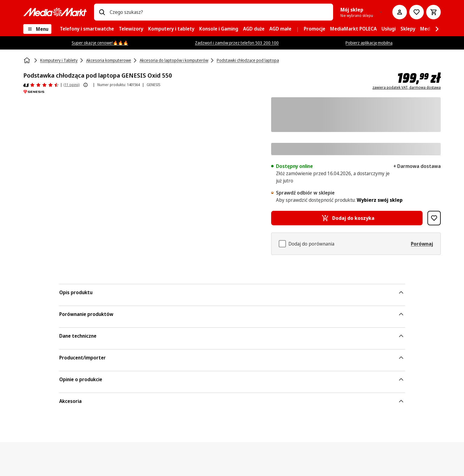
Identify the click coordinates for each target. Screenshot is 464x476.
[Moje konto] (400, 12)
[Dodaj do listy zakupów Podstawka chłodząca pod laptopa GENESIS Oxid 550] (434, 218)
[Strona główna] (28, 60)
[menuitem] (87, 29)
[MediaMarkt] (55, 12)
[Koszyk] (433, 12)
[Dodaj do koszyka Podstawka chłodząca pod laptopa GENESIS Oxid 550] (347, 218)
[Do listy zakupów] (417, 12)
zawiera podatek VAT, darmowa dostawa (407, 88)
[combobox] (219, 12)
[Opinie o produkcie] (41, 85)
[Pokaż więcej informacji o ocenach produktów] (86, 85)
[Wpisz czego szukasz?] (102, 12)
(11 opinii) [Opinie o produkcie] (71, 85)
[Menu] (37, 29)
